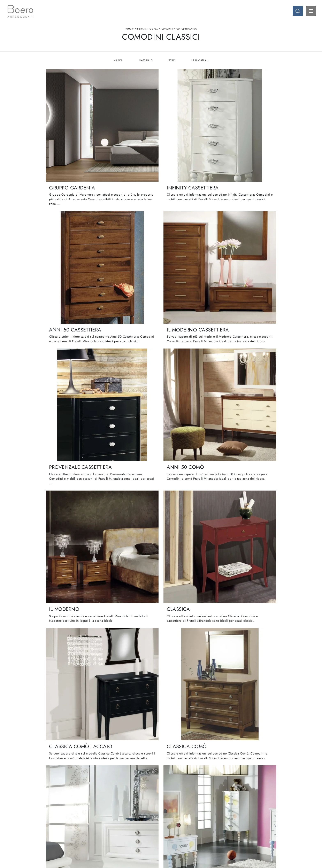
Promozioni (170, 829)
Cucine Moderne (174, 817)
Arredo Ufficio (251, 825)
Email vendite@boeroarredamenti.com (28, 833)
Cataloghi (90, 829)
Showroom (91, 821)
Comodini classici (187, 29)
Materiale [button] (145, 62)
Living (167, 825)
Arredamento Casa (146, 29)
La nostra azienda (95, 817)
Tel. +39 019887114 (17, 829)
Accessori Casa (252, 821)
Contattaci (90, 833)
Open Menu (311, 11)
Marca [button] (118, 62)
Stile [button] (172, 62)
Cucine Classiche (174, 821)
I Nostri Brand (93, 825)
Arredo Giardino (253, 829)
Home (128, 29)
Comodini (167, 29)
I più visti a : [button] (200, 62)
